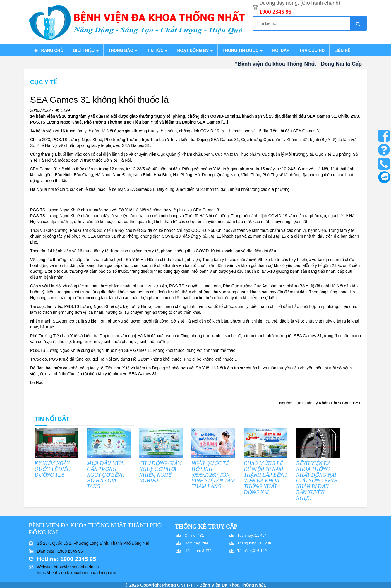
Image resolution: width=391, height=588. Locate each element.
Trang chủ (48, 50)
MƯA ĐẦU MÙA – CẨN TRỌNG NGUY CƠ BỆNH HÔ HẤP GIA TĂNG (107, 475)
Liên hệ (342, 50)
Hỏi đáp (281, 50)
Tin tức (157, 50)
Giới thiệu (86, 50)
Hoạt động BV (195, 50)
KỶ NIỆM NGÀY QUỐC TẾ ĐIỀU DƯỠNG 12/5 (53, 469)
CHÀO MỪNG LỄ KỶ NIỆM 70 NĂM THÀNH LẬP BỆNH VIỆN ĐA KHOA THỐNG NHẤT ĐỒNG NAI (265, 478)
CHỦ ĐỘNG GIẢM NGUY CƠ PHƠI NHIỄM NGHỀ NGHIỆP (161, 472)
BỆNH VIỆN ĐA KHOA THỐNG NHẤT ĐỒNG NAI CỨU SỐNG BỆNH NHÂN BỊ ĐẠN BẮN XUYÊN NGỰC (317, 481)
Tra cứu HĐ (312, 50)
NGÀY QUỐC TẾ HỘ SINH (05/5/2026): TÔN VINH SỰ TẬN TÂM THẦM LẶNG (213, 475)
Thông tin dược (242, 50)
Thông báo (123, 50)
